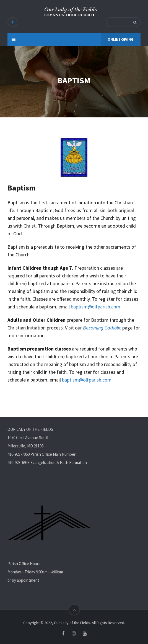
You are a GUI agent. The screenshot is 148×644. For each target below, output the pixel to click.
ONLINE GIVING (121, 39)
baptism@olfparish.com (96, 307)
